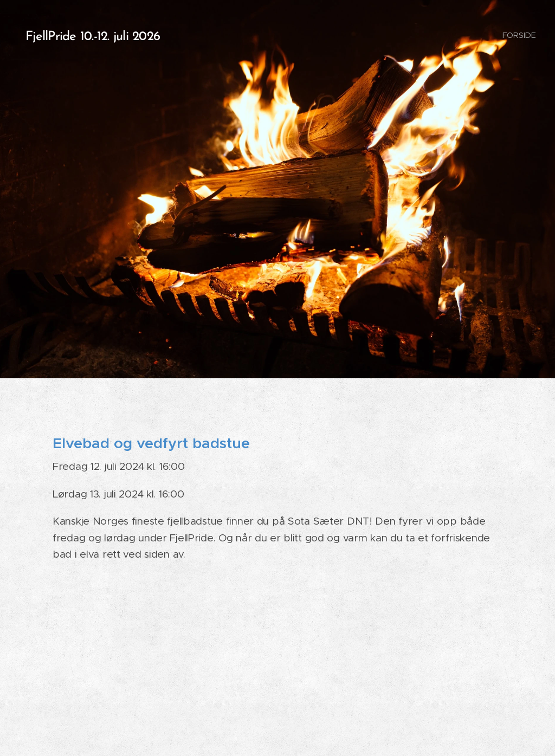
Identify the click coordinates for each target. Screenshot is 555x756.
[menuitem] (518, 35)
